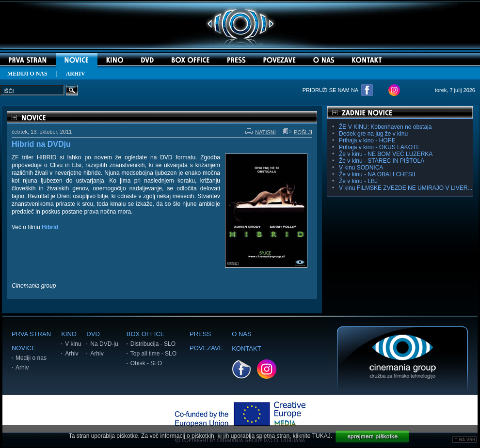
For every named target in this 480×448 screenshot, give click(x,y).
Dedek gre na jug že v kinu (373, 134)
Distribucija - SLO (153, 344)
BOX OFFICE (146, 334)
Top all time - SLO (153, 354)
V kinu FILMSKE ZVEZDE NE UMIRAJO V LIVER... (406, 188)
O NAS (241, 334)
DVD (93, 334)
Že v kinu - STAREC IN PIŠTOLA (382, 161)
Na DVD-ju (104, 344)
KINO (69, 334)
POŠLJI (298, 132)
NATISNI (261, 132)
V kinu (73, 344)
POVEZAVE (206, 348)
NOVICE (24, 348)
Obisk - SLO (146, 363)
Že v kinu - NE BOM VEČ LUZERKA (386, 154)
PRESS (200, 334)
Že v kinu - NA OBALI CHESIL (378, 174)
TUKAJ (321, 436)
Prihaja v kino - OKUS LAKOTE (379, 147)
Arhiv (22, 368)
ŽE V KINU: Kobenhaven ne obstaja (385, 127)
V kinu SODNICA (361, 168)
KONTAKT (246, 348)
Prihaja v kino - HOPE (367, 140)
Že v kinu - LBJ (358, 181)
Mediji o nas (31, 358)
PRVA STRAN (31, 334)
